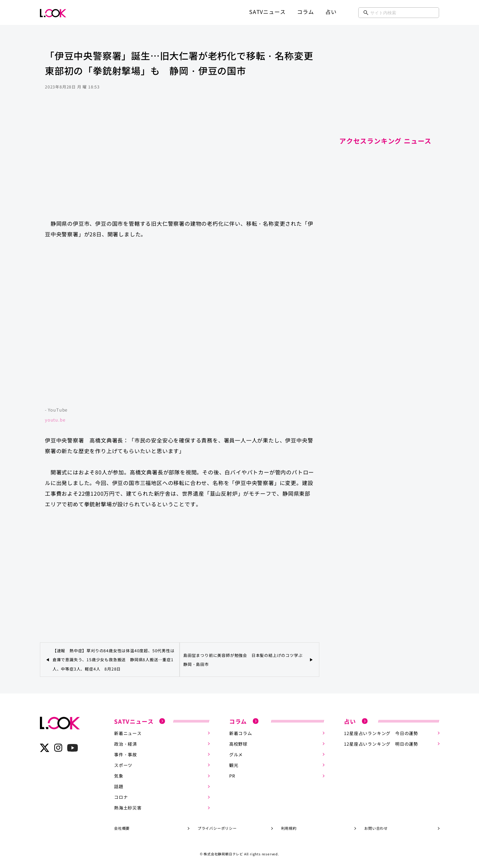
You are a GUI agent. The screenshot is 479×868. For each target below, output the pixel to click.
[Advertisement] (180, 161)
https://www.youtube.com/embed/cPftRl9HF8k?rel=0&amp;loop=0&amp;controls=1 (180, 326)
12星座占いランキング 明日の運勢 (381, 744)
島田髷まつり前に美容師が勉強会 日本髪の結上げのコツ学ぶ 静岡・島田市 (245, 660)
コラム (305, 12)
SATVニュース (267, 12)
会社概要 (122, 828)
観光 (234, 765)
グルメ (236, 754)
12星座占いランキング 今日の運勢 (381, 733)
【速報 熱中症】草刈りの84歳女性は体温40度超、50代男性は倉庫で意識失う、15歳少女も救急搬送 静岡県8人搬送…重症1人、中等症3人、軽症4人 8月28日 (114, 659)
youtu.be (55, 420)
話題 (119, 786)
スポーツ (123, 765)
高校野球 (238, 744)
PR (232, 775)
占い (331, 12)
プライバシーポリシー (217, 828)
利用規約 (289, 828)
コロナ (121, 797)
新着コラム (241, 733)
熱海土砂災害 (128, 807)
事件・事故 (126, 754)
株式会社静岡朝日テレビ (223, 854)
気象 (119, 775)
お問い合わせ (376, 828)
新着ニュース (128, 733)
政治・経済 (126, 744)
